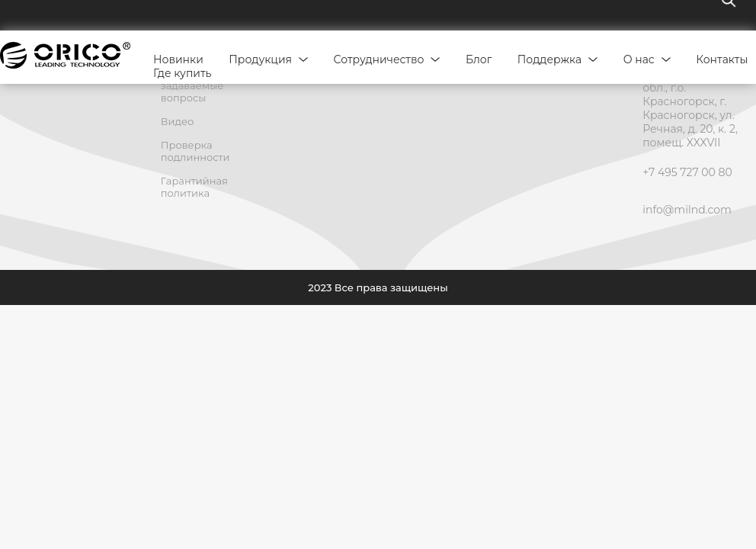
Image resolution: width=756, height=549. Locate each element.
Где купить (182, 73)
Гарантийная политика (194, 187)
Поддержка (549, 59)
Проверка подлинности (195, 151)
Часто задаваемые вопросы (192, 85)
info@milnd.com (687, 210)
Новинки (178, 59)
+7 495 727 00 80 (687, 172)
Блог (479, 59)
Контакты (722, 59)
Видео (177, 121)
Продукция (260, 59)
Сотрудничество (379, 59)
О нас (639, 59)
